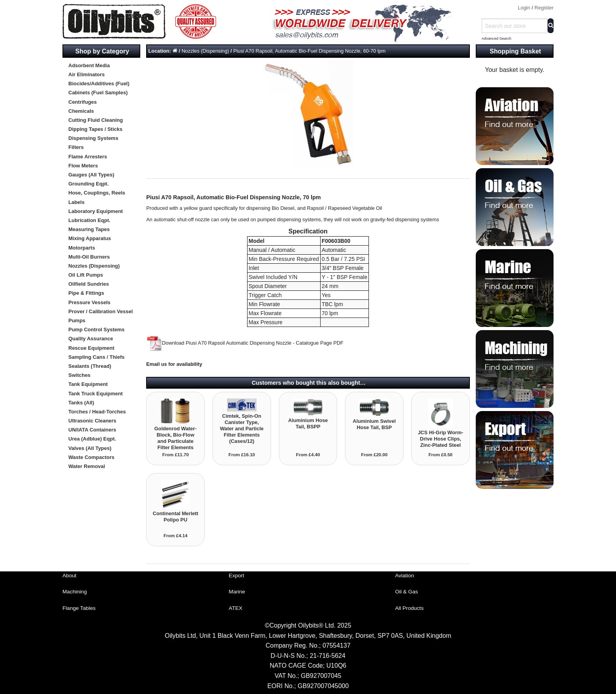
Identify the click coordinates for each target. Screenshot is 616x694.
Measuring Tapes (89, 229)
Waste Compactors (91, 457)
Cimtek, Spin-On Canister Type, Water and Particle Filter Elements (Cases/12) (242, 429)
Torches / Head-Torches (97, 412)
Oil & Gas (407, 592)
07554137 (336, 645)
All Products (410, 608)
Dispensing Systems (93, 138)
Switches (79, 375)
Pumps (77, 320)
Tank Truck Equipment (95, 394)
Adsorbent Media (89, 65)
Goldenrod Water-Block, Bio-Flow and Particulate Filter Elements (176, 438)
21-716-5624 (327, 656)
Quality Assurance (91, 339)
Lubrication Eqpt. (89, 220)
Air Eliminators (86, 74)
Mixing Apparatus (90, 238)
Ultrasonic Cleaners (92, 421)
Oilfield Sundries (89, 284)
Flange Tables (79, 608)
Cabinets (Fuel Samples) (98, 93)
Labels (76, 202)
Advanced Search (497, 38)
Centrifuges (82, 102)
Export (236, 576)
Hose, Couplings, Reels (97, 193)
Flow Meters (83, 166)
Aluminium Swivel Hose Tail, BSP (374, 424)
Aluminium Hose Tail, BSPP (308, 423)
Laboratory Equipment (96, 211)
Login (524, 8)
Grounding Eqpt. (89, 184)
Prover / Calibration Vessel (101, 311)
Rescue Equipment (91, 348)
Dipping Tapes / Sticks (95, 129)
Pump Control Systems (96, 330)
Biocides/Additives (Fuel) (99, 84)
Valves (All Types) (90, 448)
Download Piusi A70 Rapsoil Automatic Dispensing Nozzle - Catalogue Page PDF (245, 343)
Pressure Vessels (89, 302)
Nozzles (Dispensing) (94, 266)
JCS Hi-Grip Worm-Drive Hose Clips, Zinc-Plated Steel (440, 439)
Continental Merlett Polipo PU (176, 517)
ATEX (236, 608)
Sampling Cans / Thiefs (96, 357)
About (70, 576)
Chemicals (81, 111)
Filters (76, 147)
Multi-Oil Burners (89, 257)
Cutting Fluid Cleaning (96, 120)
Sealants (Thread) (90, 366)
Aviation (405, 576)
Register (544, 8)
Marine (237, 592)
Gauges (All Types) (91, 175)
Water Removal (87, 466)
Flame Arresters (88, 157)
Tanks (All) (81, 403)
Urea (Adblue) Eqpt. (92, 439)
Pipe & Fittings (86, 293)
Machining (75, 592)
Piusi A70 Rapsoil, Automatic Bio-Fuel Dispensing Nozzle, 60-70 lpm (310, 51)
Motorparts (82, 248)
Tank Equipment (88, 384)
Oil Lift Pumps (86, 275)
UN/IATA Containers (92, 430)
